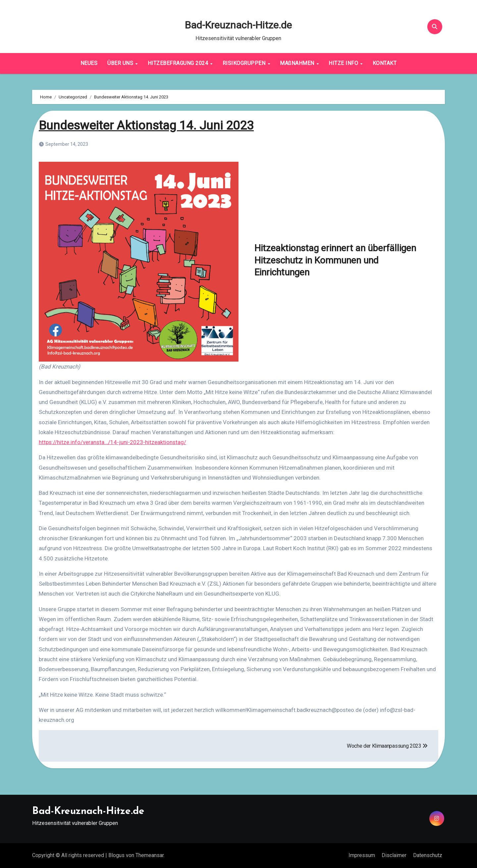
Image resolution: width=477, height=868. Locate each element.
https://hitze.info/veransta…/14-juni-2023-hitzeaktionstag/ (112, 442)
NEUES (89, 63)
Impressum (362, 855)
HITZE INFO (344, 63)
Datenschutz (428, 855)
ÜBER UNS (121, 63)
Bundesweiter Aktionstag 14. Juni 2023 (149, 125)
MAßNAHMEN (298, 63)
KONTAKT (385, 63)
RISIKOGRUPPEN (245, 63)
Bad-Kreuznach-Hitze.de (238, 25)
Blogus (116, 855)
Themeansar (150, 855)
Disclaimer (394, 855)
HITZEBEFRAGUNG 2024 (179, 63)
